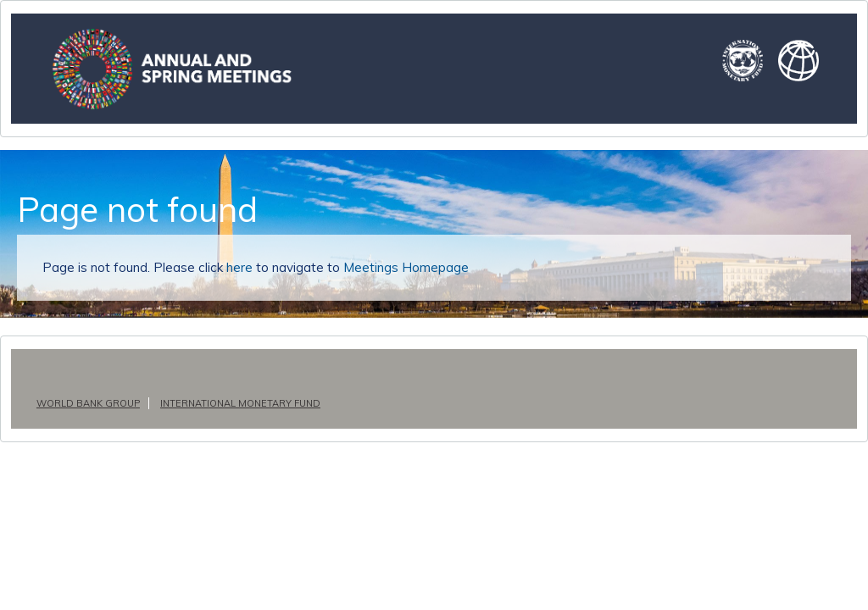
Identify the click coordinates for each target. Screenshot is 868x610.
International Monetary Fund (234, 403)
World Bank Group (86, 403)
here (233, 267)
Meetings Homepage (389, 267)
